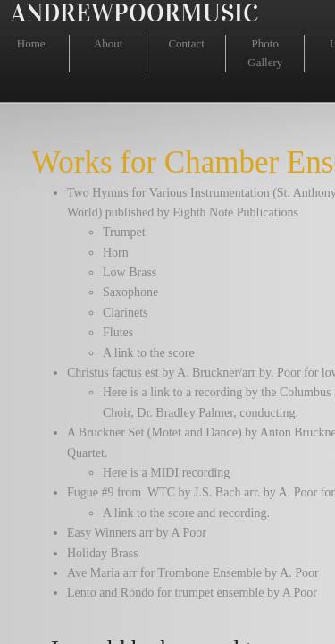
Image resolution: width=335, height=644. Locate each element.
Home (31, 43)
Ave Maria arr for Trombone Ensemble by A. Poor (193, 573)
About (109, 43)
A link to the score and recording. (186, 513)
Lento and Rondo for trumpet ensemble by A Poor (192, 593)
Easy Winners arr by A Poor (137, 533)
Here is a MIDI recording (166, 473)
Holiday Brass (103, 553)
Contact (186, 43)
